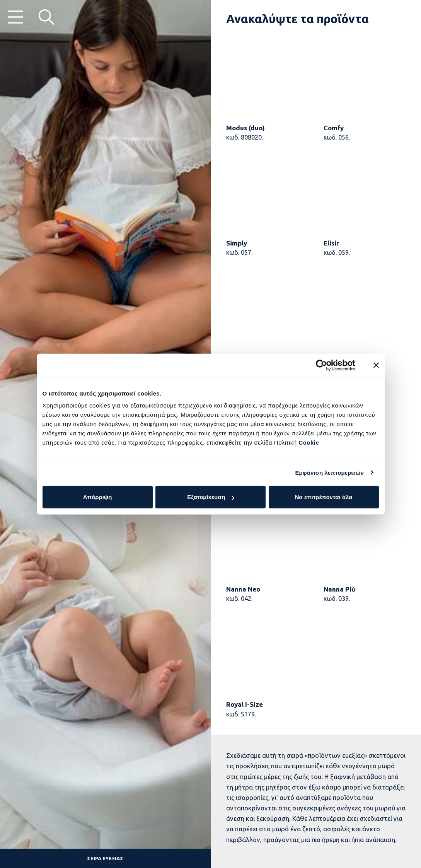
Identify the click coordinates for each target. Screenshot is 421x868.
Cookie (309, 443)
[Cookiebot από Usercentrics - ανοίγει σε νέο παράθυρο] (321, 365)
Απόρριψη (98, 497)
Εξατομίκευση (211, 497)
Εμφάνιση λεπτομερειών (329, 472)
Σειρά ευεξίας (105, 858)
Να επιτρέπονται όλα (324, 497)
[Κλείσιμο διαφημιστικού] (376, 365)
